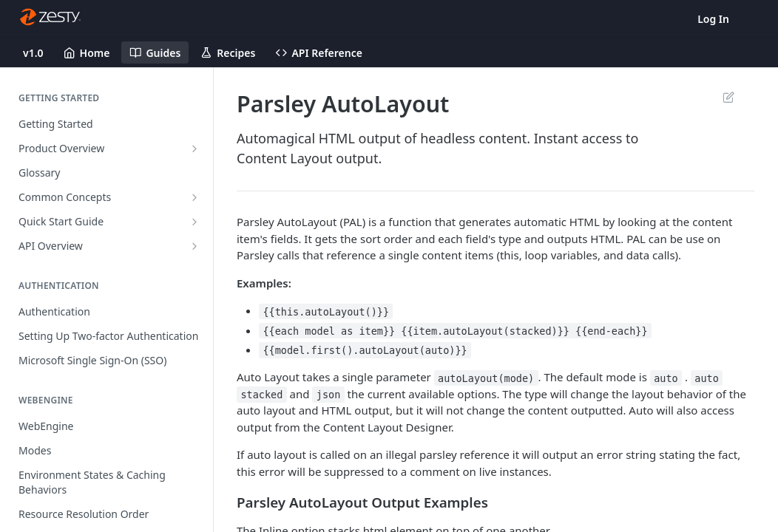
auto (666, 378)
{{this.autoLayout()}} (326, 311)
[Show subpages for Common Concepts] (194, 197)
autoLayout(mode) (486, 378)
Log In (713, 19)
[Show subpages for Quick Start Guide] (194, 222)
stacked (261, 395)
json (329, 395)
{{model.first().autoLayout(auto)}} (365, 350)
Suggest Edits (728, 97)
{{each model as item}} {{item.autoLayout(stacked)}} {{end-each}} (455, 331)
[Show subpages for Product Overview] (194, 149)
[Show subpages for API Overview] (194, 246)
